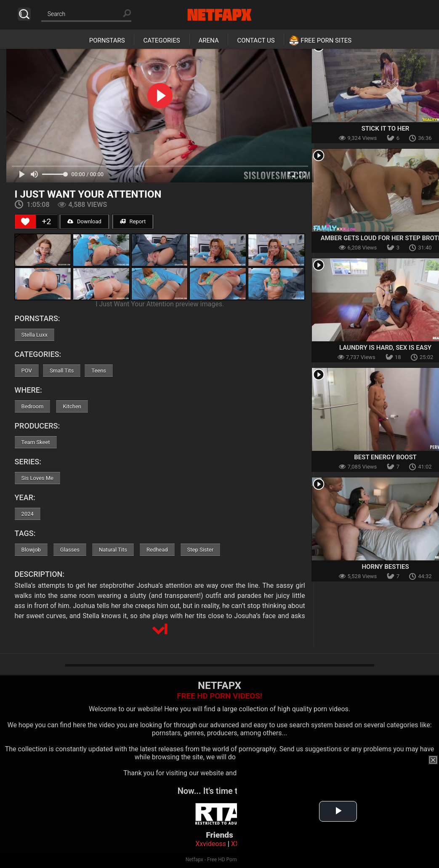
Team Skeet (36, 442)
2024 (28, 514)
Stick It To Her (386, 129)
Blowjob (31, 550)
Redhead (157, 550)
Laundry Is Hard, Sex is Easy (385, 348)
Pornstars (107, 40)
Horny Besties (385, 567)
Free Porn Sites (326, 40)
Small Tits (62, 371)
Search (24, 14)
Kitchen (72, 406)
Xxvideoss (211, 844)
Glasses (70, 550)
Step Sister (201, 550)
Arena (209, 40)
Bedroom (33, 406)
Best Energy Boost (385, 457)
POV (27, 371)
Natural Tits (113, 550)
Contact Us (256, 40)
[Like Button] (25, 222)
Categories (161, 40)
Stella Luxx (35, 335)
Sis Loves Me (37, 478)
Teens (99, 371)
